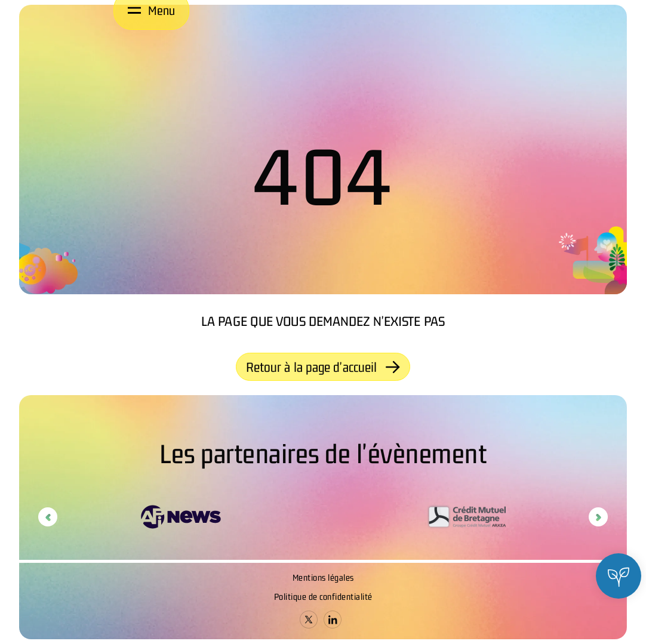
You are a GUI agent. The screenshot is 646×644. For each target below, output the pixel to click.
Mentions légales (323, 577)
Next (598, 517)
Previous (48, 517)
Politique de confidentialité (323, 597)
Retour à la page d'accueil (323, 367)
